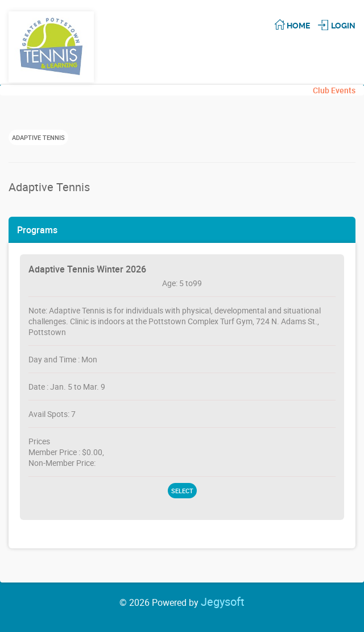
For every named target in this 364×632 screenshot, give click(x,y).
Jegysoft (223, 602)
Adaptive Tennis (38, 137)
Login (343, 26)
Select (182, 491)
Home (298, 26)
